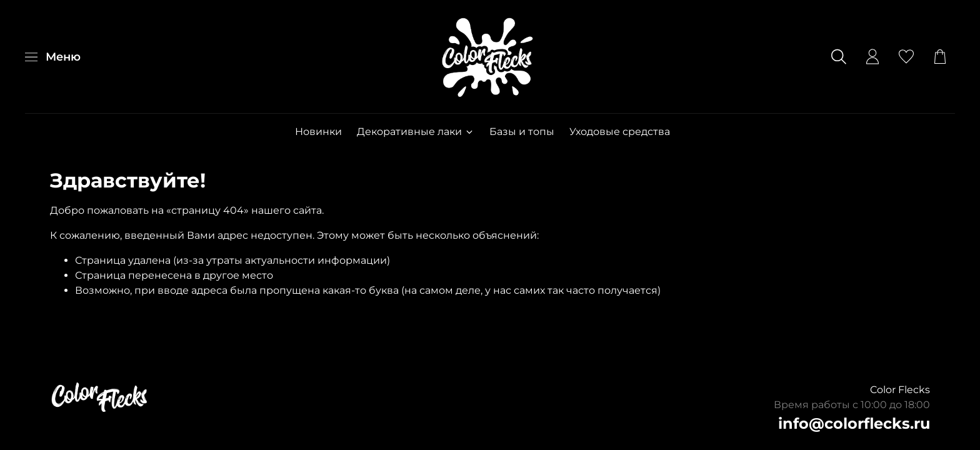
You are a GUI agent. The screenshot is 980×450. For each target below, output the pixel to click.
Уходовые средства (620, 132)
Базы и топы (522, 132)
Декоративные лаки (415, 132)
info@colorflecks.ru (854, 423)
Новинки (318, 132)
